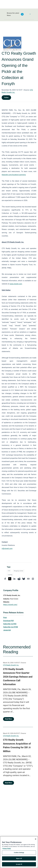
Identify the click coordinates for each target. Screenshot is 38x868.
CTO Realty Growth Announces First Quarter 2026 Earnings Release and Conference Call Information (18, 677)
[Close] (36, 839)
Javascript (7, 630)
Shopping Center (19, 571)
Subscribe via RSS (10, 624)
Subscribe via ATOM (11, 627)
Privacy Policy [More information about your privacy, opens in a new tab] (7, 849)
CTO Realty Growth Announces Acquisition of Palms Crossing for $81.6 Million (17, 746)
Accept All (19, 864)
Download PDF (9, 621)
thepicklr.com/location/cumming (14, 175)
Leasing (10, 575)
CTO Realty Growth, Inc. (11, 665)
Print (5, 618)
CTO (9, 571)
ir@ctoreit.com (7, 549)
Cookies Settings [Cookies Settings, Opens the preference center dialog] (19, 853)
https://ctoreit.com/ (10, 605)
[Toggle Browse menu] (30, 14)
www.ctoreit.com (16, 284)
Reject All (19, 858)
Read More (9, 719)
